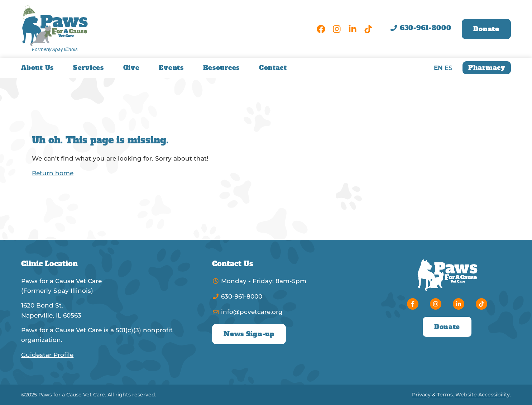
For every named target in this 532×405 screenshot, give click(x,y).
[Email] (283, 312)
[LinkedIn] (353, 29)
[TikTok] (368, 29)
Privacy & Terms (432, 395)
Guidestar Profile (47, 355)
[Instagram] (337, 29)
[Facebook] (321, 29)
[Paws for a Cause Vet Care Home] (55, 26)
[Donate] (486, 29)
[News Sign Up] (249, 334)
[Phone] (421, 28)
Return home (53, 173)
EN (438, 68)
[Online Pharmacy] (487, 68)
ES (449, 68)
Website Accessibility (483, 395)
